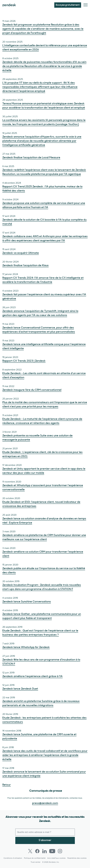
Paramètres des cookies (77, 858)
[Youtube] (52, 851)
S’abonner (45, 840)
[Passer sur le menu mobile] (86, 5)
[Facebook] (37, 851)
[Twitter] (30, 851)
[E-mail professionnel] (45, 832)
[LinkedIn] (44, 851)
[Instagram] (60, 851)
